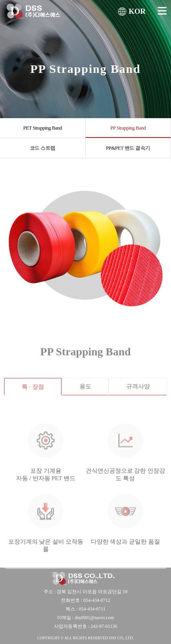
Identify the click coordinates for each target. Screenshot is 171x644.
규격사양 (138, 391)
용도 (85, 391)
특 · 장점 (33, 392)
